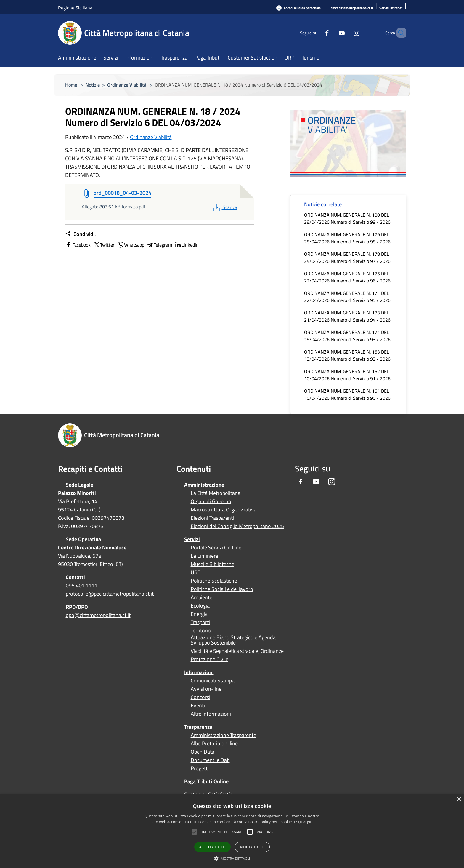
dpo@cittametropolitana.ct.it (98, 615)
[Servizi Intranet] (391, 8)
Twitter (104, 245)
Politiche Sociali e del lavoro (222, 589)
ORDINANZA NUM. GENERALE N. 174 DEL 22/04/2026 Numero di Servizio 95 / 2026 (347, 297)
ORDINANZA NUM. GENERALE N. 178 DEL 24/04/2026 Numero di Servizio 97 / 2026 (347, 258)
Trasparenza (198, 727)
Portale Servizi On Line (216, 548)
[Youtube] (332, 33)
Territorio (201, 631)
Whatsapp (131, 245)
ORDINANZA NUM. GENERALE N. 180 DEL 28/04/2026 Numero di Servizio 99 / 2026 (347, 218)
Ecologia (200, 606)
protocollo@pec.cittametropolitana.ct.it (110, 594)
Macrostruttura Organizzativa (224, 510)
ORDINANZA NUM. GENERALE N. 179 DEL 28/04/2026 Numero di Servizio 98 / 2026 (347, 238)
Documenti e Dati (210, 760)
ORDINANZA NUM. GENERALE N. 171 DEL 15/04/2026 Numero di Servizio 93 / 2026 (347, 336)
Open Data (203, 752)
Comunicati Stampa (213, 681)
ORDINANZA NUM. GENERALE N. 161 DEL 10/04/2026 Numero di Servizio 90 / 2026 (347, 394)
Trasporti (200, 622)
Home (71, 85)
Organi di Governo (211, 501)
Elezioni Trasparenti (212, 518)
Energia (199, 614)
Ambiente (202, 597)
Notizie (93, 85)
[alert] (232, 831)
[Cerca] (399, 33)
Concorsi (200, 697)
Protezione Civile (209, 659)
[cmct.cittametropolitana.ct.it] (352, 8)
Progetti (200, 768)
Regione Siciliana (75, 8)
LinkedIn (187, 245)
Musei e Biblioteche (212, 564)
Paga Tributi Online (206, 781)
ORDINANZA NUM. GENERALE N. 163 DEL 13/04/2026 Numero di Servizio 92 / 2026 (347, 355)
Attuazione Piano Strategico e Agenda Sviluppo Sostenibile (233, 640)
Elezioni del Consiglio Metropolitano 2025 (237, 526)
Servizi (192, 539)
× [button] (459, 799)
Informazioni (199, 672)
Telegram (159, 245)
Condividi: (80, 234)
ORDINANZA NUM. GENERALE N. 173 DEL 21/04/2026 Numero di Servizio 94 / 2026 (347, 316)
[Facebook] (317, 33)
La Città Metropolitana (216, 493)
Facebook (78, 245)
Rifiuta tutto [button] (252, 847)
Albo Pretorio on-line (214, 744)
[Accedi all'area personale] (298, 8)
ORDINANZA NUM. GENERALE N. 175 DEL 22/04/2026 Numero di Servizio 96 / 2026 (347, 277)
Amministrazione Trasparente (223, 735)
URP (196, 573)
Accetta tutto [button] (212, 847)
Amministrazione (204, 485)
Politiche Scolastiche (214, 581)
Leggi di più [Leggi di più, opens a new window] (303, 822)
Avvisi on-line (206, 689)
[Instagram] (346, 33)
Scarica (225, 207)
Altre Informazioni (211, 714)
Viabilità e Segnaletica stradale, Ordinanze (237, 651)
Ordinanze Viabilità (127, 85)
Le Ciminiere (204, 556)
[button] (220, 832)
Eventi (198, 706)
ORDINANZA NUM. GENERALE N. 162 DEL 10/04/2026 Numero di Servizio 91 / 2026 (347, 375)
